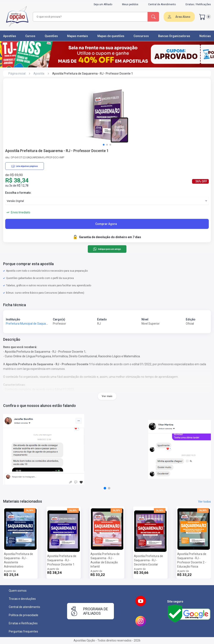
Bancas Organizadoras (174, 36)
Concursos (141, 36)
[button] (104, 145)
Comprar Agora (106, 224)
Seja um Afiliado (103, 4)
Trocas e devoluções (22, 599)
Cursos (30, 36)
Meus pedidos (130, 4)
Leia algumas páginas (25, 166)
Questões (51, 36)
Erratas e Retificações (23, 623)
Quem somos (18, 591)
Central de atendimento (24, 607)
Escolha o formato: (18, 193)
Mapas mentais (78, 36)
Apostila (39, 74)
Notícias (205, 36)
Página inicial (17, 74)
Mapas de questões (111, 36)
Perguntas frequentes (23, 631)
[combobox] (90, 17)
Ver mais (107, 396)
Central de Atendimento (162, 4)
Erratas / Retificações (198, 4)
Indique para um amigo (107, 249)
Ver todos (204, 502)
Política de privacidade (24, 615)
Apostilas (10, 36)
